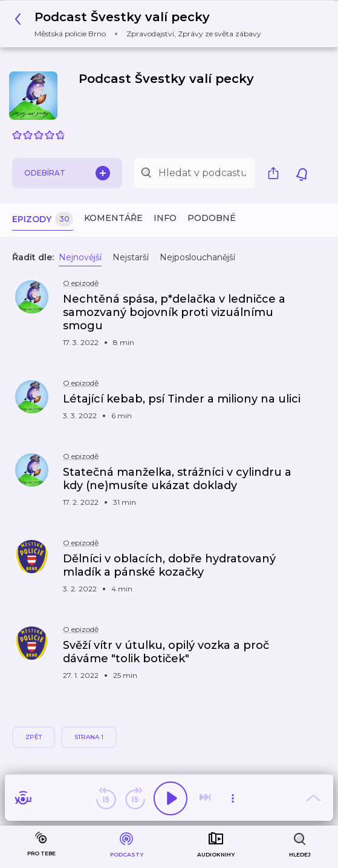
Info (165, 218)
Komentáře (113, 218)
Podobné (212, 218)
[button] (141, 24)
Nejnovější (80, 257)
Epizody (43, 219)
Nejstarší (131, 257)
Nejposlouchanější (197, 257)
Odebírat (67, 173)
